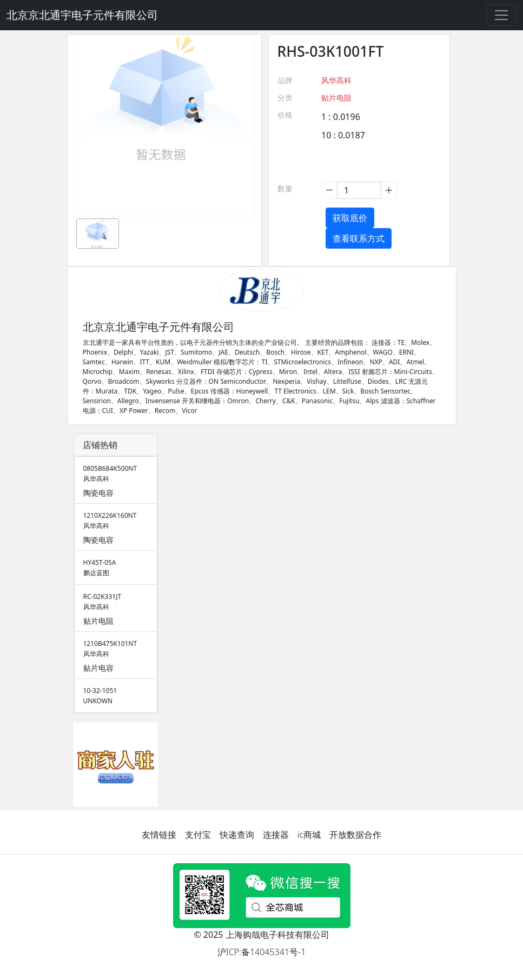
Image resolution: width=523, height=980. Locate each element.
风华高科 (336, 80)
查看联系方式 (359, 238)
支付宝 (198, 835)
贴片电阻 (336, 98)
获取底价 (350, 218)
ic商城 (309, 835)
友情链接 (159, 835)
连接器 (276, 835)
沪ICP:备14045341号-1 (262, 952)
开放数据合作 (355, 835)
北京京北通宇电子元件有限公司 (82, 15)
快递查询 (237, 835)
